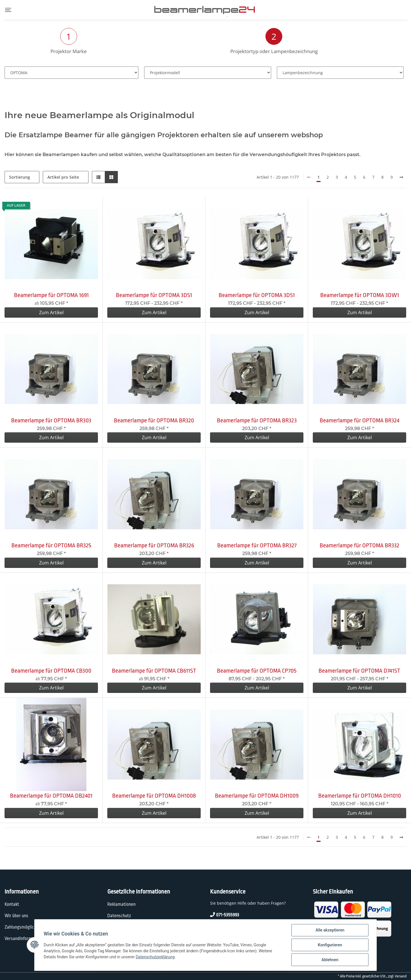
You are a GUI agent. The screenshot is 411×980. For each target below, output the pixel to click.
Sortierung (20, 177)
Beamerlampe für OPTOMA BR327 (257, 545)
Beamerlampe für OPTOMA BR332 (359, 545)
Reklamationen (121, 904)
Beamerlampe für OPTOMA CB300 (51, 671)
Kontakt (12, 904)
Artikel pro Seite (63, 177)
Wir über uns (16, 916)
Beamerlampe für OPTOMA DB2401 (51, 796)
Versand (401, 976)
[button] (98, 177)
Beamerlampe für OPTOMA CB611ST (154, 671)
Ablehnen (330, 960)
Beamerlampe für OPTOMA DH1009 (257, 796)
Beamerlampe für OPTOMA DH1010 (360, 796)
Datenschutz (119, 916)
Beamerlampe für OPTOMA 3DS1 (154, 295)
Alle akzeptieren (330, 930)
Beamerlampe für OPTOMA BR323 (257, 420)
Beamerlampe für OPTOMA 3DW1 (360, 295)
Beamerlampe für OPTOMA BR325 (51, 545)
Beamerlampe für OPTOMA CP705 (257, 671)
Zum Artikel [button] (51, 312)
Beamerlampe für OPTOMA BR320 (154, 420)
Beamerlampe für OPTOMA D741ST (359, 671)
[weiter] (401, 177)
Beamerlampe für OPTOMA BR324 (359, 420)
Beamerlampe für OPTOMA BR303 (51, 420)
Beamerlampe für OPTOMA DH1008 (154, 796)
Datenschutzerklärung (155, 957)
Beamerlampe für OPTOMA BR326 (154, 545)
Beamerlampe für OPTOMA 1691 (51, 295)
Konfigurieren (330, 945)
